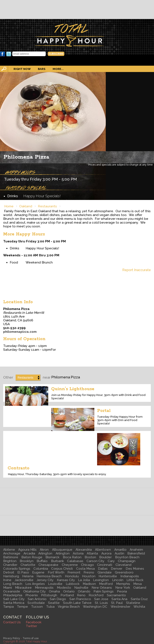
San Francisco (80, 599)
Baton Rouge (32, 557)
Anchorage (12, 553)
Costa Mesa (85, 569)
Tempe (22, 607)
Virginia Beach (69, 607)
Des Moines (135, 569)
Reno (81, 595)
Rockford (96, 595)
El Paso (23, 572)
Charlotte (28, 565)
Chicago (87, 565)
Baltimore (11, 557)
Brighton (10, 561)
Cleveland (123, 565)
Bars (42, 69)
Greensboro (124, 572)
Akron (44, 550)
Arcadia (29, 553)
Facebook (3, 54)
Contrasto (19, 468)
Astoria (78, 553)
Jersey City (45, 580)
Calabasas (75, 561)
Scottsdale (36, 603)
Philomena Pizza (26, 157)
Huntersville (108, 576)
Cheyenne (70, 565)
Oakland (26, 206)
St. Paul (117, 603)
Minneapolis (44, 588)
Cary (111, 561)
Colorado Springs (17, 569)
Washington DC (95, 607)
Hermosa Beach (49, 576)
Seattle (54, 603)
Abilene (9, 550)
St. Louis (101, 603)
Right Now (22, 69)
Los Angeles (35, 584)
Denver (117, 569)
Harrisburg (11, 576)
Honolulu (72, 576)
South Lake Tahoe (77, 603)
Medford (106, 584)
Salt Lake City (14, 599)
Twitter (9, 54)
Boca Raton (72, 557)
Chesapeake (48, 565)
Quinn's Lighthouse (73, 389)
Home (9, 206)
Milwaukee (23, 588)
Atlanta (92, 553)
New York (123, 588)
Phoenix (32, 595)
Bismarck (52, 557)
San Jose (101, 599)
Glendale (105, 572)
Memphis (123, 584)
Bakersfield (136, 553)
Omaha (54, 591)
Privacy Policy (12, 638)
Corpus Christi (62, 569)
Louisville (55, 584)
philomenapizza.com (20, 332)
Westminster (120, 607)
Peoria (122, 591)
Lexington (101, 580)
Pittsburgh (49, 595)
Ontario (69, 591)
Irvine (7, 580)
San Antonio (37, 599)
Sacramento (116, 595)
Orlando (84, 591)
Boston (90, 557)
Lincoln (118, 580)
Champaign (127, 561)
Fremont (74, 572)
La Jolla (84, 580)
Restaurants (47, 206)
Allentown (103, 550)
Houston (89, 576)
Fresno (89, 572)
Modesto (64, 588)
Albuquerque (62, 550)
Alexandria (84, 550)
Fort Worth (56, 572)
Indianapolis (130, 576)
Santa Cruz (139, 599)
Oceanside (12, 591)
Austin (119, 553)
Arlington (45, 553)
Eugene (38, 572)
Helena (28, 576)
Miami (8, 588)
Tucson (37, 607)
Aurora (106, 553)
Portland (67, 595)
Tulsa (50, 607)
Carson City (95, 561)
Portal (104, 411)
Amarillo (120, 550)
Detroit (9, 572)
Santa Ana (119, 599)
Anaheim (136, 550)
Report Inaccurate (137, 270)
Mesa (137, 584)
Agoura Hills (27, 550)
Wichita (139, 607)
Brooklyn (27, 561)
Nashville (81, 588)
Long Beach (13, 584)
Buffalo (42, 561)
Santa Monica (14, 603)
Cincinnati (105, 565)
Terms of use (31, 638)
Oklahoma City (34, 591)
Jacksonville (24, 580)
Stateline (133, 603)
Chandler (10, 565)
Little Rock (135, 580)
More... (58, 69)
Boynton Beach (127, 557)
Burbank (57, 561)
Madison (89, 584)
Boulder (105, 557)
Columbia (41, 569)
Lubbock (73, 584)
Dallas (103, 569)
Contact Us (12, 622)
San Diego (58, 599)
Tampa (8, 607)
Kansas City (66, 580)
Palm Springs (104, 591)
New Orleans (102, 588)
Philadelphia (13, 595)
